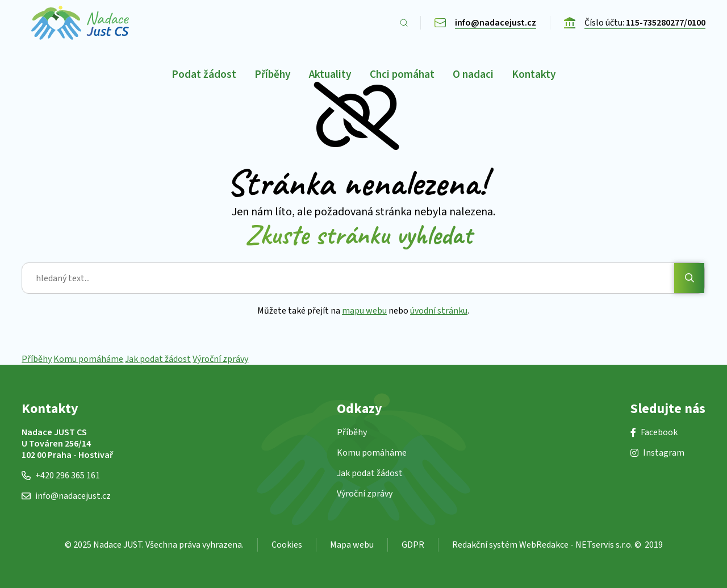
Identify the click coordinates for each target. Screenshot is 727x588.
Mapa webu (352, 545)
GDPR (413, 545)
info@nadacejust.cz (66, 496)
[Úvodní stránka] (80, 23)
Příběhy (37, 359)
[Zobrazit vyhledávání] (404, 23)
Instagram (657, 453)
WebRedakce (544, 545)
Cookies (287, 545)
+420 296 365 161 (61, 476)
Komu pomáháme (88, 359)
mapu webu (365, 311)
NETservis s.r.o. (604, 545)
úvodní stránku (439, 311)
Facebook (654, 432)
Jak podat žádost (158, 359)
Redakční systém (485, 545)
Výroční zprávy (220, 359)
